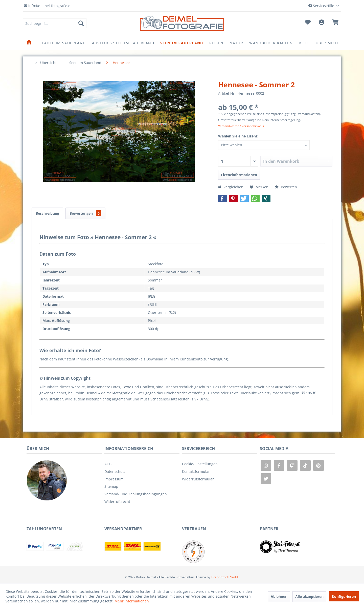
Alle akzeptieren (309, 596)
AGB (108, 464)
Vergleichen (231, 187)
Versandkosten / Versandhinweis (241, 126)
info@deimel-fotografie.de (48, 6)
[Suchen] (81, 23)
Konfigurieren (344, 596)
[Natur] (236, 43)
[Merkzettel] (308, 23)
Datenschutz (115, 471)
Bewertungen (85, 213)
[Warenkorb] (335, 23)
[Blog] (304, 43)
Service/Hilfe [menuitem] (322, 6)
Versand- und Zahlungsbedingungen (136, 494)
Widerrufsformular (198, 479)
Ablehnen (279, 596)
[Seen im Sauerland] (182, 43)
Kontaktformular (196, 471)
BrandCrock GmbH (225, 577)
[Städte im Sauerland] (63, 43)
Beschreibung (47, 213)
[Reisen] (216, 43)
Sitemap (111, 486)
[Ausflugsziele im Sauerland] (123, 43)
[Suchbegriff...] (55, 23)
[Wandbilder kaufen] (271, 43)
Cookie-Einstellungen (200, 464)
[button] (223, 198)
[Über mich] (327, 43)
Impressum (114, 479)
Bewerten (286, 187)
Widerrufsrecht (117, 502)
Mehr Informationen (132, 601)
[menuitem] (55, 23)
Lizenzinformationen (239, 175)
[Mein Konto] (321, 23)
